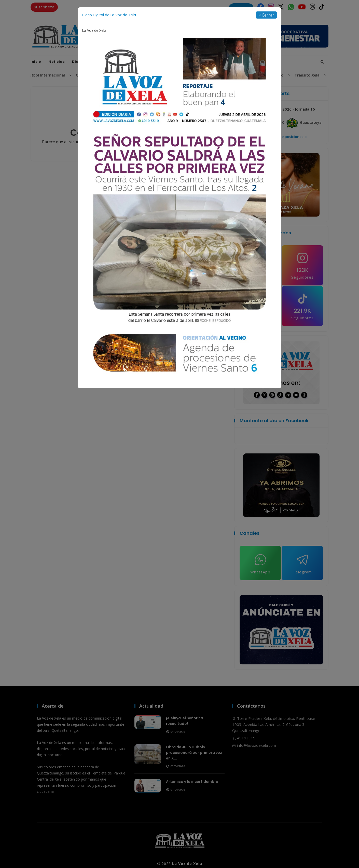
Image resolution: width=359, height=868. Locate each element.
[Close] (266, 15)
